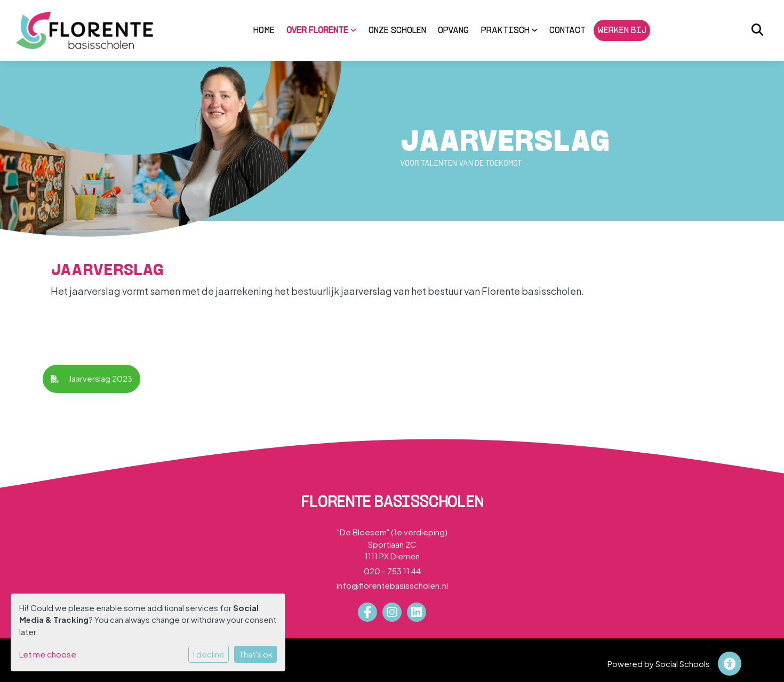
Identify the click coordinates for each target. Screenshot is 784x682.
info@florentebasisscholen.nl (392, 585)
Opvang (453, 30)
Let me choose (48, 654)
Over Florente (321, 30)
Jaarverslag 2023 (91, 378)
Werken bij (622, 30)
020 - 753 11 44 (392, 571)
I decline (209, 654)
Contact (567, 30)
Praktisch (509, 30)
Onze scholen (397, 30)
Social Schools (683, 664)
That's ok (256, 654)
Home (264, 30)
